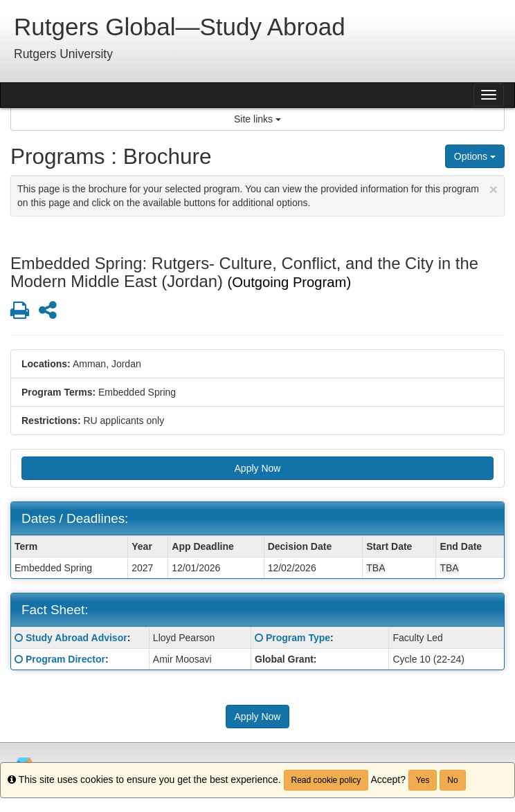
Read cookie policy (326, 780)
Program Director (65, 659)
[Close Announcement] (494, 189)
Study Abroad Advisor (76, 638)
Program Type (298, 638)
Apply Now (258, 468)
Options (475, 156)
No (452, 780)
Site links (257, 119)
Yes (423, 780)
